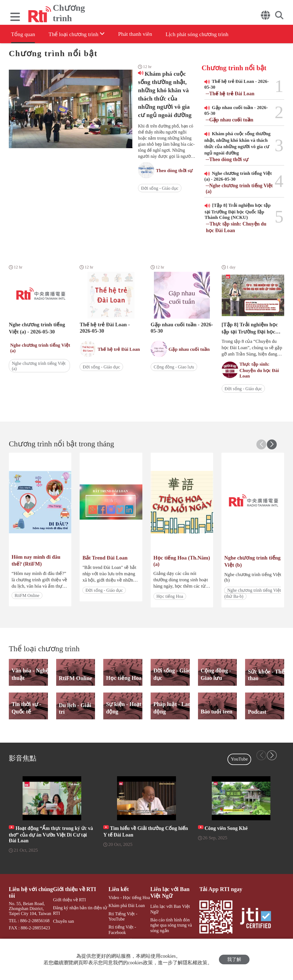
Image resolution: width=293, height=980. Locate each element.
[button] (272, 444)
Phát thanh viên (136, 34)
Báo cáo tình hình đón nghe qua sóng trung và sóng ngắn (174, 920)
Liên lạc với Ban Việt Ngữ (169, 892)
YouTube (239, 759)
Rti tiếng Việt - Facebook (122, 930)
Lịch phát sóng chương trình (199, 34)
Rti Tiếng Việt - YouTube (122, 916)
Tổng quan (23, 34)
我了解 (234, 959)
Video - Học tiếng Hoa (129, 898)
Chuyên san (63, 921)
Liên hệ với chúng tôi (31, 892)
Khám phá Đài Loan (126, 906)
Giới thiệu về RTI (74, 889)
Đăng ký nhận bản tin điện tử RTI (80, 911)
